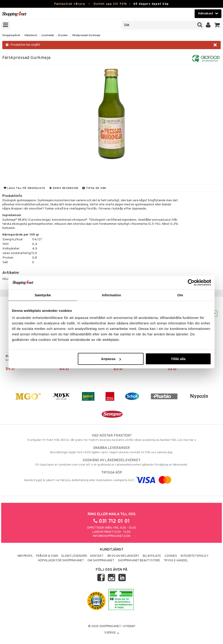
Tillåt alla (178, 359)
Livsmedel (48, 35)
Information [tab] (111, 295)
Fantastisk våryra (70, 4)
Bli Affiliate (152, 556)
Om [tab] (180, 295)
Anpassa (111, 359)
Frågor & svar (47, 556)
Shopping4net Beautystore (139, 561)
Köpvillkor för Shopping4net (61, 561)
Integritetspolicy (195, 556)
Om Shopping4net (101, 561)
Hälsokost (31, 35)
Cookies (171, 556)
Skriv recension (64, 188)
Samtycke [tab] (43, 295)
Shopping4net (11, 35)
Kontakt (97, 556)
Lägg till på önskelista (24, 188)
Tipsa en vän (94, 188)
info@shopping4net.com (112, 536)
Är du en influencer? (123, 556)
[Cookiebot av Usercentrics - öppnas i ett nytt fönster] (191, 282)
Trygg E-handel (176, 561)
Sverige (112, 633)
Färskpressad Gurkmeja (86, 35)
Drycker (63, 35)
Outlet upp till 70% (110, 4)
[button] (217, 25)
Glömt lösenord (74, 556)
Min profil (25, 556)
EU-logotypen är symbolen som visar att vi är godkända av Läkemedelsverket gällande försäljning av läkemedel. (111, 462)
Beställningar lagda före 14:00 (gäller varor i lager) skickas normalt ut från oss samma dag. (111, 450)
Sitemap (129, 626)
